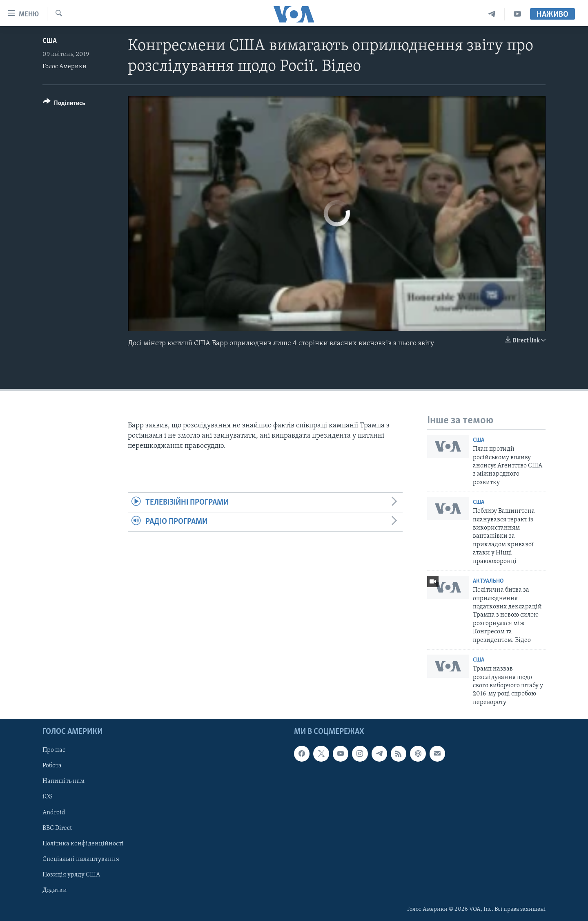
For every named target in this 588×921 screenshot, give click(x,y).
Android (54, 813)
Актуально (488, 581)
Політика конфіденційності (83, 844)
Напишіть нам (63, 782)
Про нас (54, 750)
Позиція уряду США (71, 875)
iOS (48, 797)
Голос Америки (65, 67)
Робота (52, 766)
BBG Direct (57, 828)
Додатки (55, 890)
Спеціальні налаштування (81, 859)
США (50, 41)
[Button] (64, 104)
